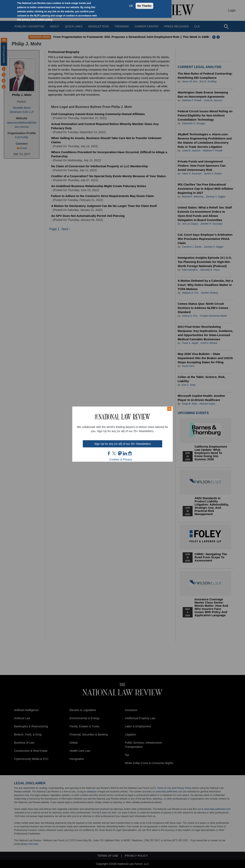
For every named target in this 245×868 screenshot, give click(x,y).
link (125, 453)
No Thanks (145, 6)
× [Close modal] (169, 409)
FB (109, 453)
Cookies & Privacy (121, 459)
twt (115, 453)
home (130, 453)
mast (120, 453)
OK (131, 6)
